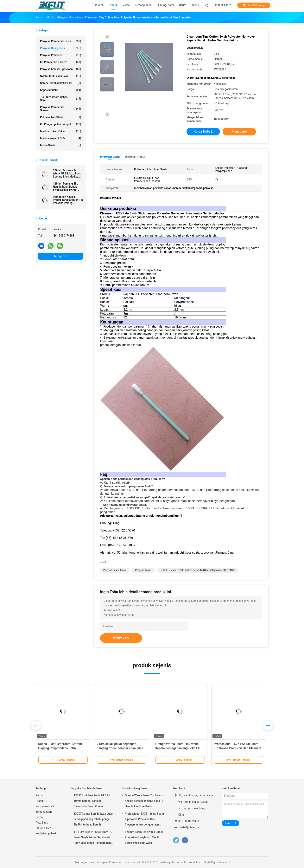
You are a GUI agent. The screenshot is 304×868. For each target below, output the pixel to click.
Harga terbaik (203, 131)
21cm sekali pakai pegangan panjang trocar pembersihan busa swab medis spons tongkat (120, 748)
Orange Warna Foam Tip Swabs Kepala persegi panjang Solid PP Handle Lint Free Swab (178, 748)
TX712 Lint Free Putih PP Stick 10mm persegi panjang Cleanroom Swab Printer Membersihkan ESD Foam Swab (93, 801)
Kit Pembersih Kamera (61, 62)
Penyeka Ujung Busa (61, 48)
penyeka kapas (143, 570)
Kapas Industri (61, 90)
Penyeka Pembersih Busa (61, 41)
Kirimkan (121, 638)
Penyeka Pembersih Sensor (61, 109)
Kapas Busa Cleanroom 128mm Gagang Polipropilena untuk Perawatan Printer (60, 748)
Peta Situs (42, 823)
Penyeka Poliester (61, 55)
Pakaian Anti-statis (61, 117)
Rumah (40, 795)
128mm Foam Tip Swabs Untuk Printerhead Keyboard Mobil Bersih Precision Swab (144, 837)
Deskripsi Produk (135, 157)
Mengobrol (61, 256)
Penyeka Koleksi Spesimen (61, 69)
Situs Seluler (43, 828)
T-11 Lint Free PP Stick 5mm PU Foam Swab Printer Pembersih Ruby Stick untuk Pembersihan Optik (93, 838)
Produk (40, 801)
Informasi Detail (110, 157)
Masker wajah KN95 (61, 138)
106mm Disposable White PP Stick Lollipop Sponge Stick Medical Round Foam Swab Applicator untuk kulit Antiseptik (67, 173)
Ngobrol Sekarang (254, 5)
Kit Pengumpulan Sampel (61, 124)
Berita (39, 817)
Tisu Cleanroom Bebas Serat (61, 99)
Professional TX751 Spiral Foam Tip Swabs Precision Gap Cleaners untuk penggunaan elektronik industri (144, 820)
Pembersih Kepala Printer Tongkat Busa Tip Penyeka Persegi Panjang (68, 200)
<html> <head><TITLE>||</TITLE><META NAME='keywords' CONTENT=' (198, 570)
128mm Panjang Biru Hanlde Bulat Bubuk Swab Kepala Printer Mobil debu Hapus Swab (68, 187)
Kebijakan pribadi (46, 833)
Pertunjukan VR (45, 806)
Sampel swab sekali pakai (61, 83)
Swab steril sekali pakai (61, 76)
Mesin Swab (61, 145)
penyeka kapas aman (115, 570)
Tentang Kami (44, 812)
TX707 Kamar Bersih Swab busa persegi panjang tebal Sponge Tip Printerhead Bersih (93, 819)
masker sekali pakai (61, 131)
